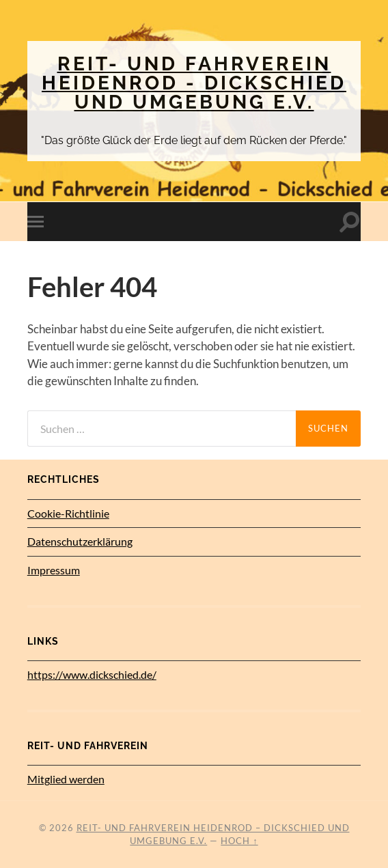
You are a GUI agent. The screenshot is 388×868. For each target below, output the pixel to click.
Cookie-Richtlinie (68, 513)
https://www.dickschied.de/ (92, 674)
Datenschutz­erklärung (80, 541)
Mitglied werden (66, 779)
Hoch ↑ (239, 841)
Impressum (54, 570)
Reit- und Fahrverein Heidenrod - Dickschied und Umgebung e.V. (194, 83)
